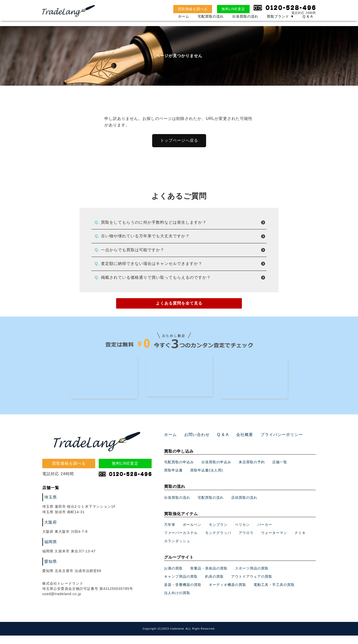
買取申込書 (173, 479)
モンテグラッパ (218, 541)
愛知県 (50, 570)
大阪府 (50, 531)
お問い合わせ (194, 443)
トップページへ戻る (179, 140)
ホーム (184, 23)
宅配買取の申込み (179, 471)
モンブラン (218, 533)
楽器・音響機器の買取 (183, 593)
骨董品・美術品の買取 (209, 577)
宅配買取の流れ (211, 23)
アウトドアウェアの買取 (252, 585)
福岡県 (50, 551)
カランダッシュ (177, 550)
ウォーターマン (274, 541)
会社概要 (238, 443)
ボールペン (192, 533)
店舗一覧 (280, 471)
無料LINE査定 (233, 9)
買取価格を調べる (193, 9)
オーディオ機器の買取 (227, 593)
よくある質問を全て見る (179, 304)
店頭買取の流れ (244, 506)
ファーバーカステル (181, 541)
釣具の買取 (214, 585)
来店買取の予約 (252, 471)
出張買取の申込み (216, 471)
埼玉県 (50, 506)
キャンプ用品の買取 (181, 585)
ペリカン (242, 533)
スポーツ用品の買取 (252, 577)
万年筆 (170, 533)
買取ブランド (280, 23)
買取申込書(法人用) (206, 479)
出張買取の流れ (245, 23)
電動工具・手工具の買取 (274, 593)
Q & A (308, 23)
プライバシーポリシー (271, 443)
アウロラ (246, 541)
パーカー (265, 533)
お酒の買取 (173, 577)
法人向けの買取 (177, 601)
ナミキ (300, 541)
